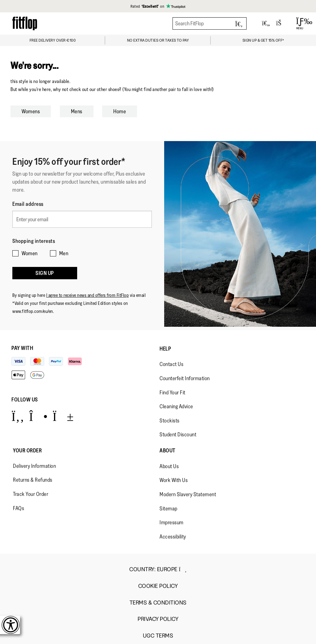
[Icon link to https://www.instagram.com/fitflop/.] (38, 416)
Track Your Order (31, 494)
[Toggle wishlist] (266, 23)
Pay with (22, 348)
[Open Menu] (300, 23)
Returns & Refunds (33, 480)
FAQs (19, 508)
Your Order (27, 451)
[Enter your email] (82, 219)
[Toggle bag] (281, 23)
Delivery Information (34, 466)
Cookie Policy (158, 586)
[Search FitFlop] (210, 23)
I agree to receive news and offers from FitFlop (88, 295)
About (168, 451)
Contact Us (171, 364)
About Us (169, 466)
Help (165, 349)
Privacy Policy (158, 619)
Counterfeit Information (185, 378)
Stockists (170, 421)
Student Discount (178, 434)
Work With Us (174, 480)
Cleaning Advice (176, 406)
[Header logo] (25, 23)
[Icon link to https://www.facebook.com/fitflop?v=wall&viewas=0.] (18, 416)
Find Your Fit (173, 393)
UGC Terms (158, 636)
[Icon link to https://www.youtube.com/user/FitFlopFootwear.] (63, 416)
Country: (158, 569)
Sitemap (168, 509)
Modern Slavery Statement (188, 494)
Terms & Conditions (158, 603)
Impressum (172, 522)
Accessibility (173, 537)
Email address (28, 204)
